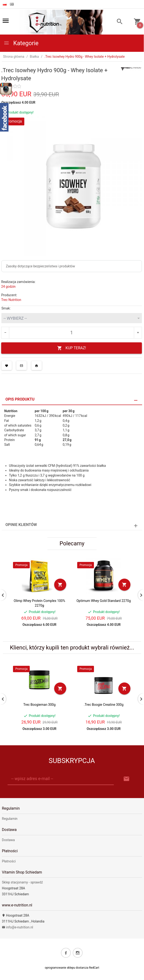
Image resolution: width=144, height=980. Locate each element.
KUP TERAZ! (72, 348)
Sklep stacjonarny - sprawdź (22, 882)
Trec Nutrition (11, 300)
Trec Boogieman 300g (40, 705)
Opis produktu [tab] (20, 399)
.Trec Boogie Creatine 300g (104, 705)
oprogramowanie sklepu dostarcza (67, 968)
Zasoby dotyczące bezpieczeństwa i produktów (40, 266)
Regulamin (10, 819)
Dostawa (8, 840)
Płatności (9, 861)
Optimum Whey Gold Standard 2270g (104, 601)
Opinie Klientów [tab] (21, 525)
